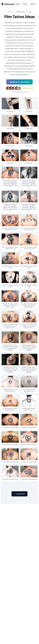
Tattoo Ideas (20, 12)
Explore (33, 4)
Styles (25, 4)
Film (30, 12)
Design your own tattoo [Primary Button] (20, 82)
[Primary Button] (19, 494)
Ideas (18, 4)
